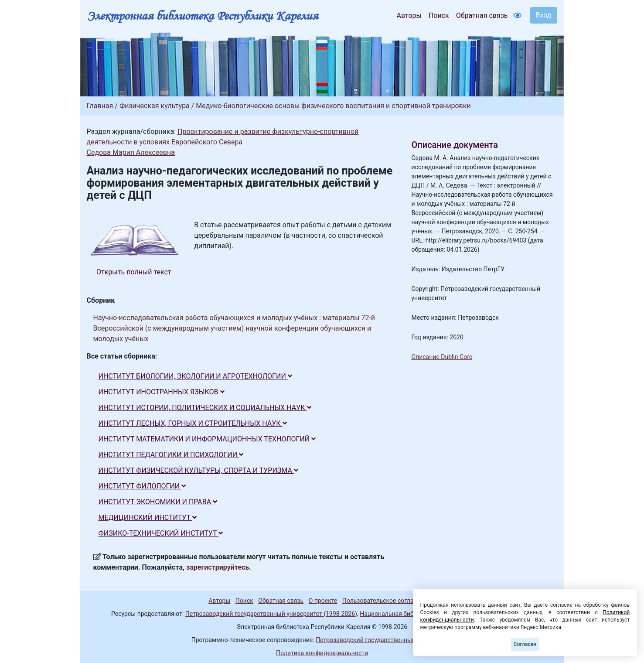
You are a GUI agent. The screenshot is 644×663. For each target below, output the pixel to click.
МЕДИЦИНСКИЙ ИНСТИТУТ (148, 518)
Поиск (439, 15)
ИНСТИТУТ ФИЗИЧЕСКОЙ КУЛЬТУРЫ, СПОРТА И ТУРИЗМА (198, 470)
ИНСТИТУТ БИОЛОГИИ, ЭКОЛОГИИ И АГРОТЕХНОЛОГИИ (195, 376)
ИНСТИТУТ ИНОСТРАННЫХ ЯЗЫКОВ (162, 392)
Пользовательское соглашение (387, 601)
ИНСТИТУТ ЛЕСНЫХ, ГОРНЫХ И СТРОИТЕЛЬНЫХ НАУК (193, 423)
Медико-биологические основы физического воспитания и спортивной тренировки (333, 106)
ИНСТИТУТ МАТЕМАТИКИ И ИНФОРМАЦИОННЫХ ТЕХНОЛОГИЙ (207, 439)
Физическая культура (155, 106)
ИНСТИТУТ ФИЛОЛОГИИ (142, 486)
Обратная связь (482, 15)
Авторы (409, 15)
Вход (544, 15)
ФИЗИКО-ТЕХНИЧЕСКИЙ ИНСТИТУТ (161, 533)
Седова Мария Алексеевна (131, 152)
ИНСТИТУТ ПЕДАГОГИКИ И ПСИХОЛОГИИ (171, 455)
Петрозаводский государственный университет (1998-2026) (271, 614)
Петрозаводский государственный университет (384, 640)
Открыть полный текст (134, 272)
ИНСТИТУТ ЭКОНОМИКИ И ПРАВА (158, 502)
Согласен (525, 644)
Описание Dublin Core (442, 357)
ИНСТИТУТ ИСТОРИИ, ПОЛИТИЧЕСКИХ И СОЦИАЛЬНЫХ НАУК (205, 408)
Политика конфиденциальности (322, 653)
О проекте (323, 601)
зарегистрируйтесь (218, 567)
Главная (100, 106)
